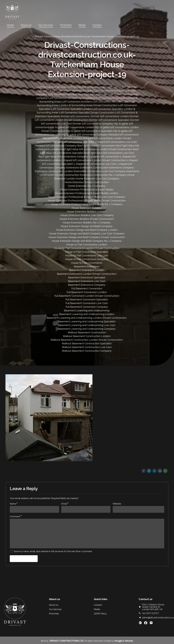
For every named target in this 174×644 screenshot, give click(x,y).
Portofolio (66, 25)
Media (82, 25)
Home (10, 25)
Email (65, 504)
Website (117, 504)
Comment (16, 516)
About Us (26, 25)
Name (14, 504)
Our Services (46, 25)
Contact (97, 25)
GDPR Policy (100, 614)
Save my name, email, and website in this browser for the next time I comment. (53, 551)
